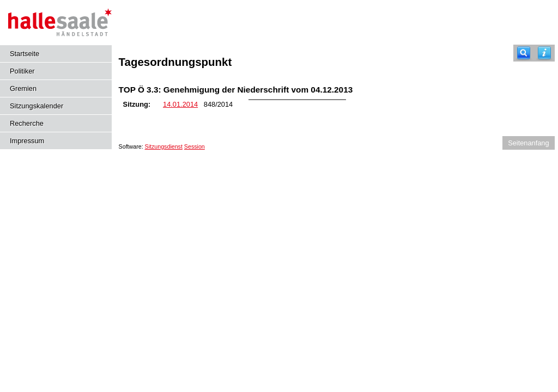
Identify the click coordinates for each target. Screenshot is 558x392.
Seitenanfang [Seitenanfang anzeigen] (528, 143)
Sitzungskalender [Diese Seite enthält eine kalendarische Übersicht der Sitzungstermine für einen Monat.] (37, 106)
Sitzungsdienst (164, 146)
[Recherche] (524, 53)
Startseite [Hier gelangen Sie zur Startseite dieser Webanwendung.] (25, 54)
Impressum (27, 141)
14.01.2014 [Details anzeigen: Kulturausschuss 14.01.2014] (180, 104)
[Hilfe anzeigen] (544, 53)
